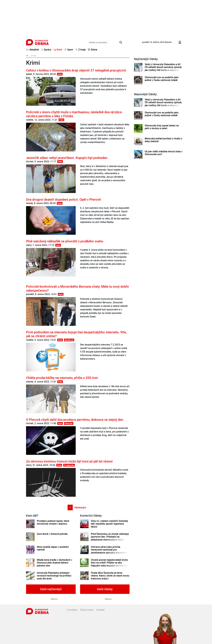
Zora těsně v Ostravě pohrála (52, 534)
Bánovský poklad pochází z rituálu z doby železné (163, 140)
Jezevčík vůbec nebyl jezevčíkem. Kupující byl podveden (67, 158)
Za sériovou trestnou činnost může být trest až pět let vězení (69, 461)
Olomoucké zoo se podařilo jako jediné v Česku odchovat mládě (162, 79)
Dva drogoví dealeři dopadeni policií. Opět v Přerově (63, 199)
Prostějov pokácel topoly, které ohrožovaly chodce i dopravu (53, 522)
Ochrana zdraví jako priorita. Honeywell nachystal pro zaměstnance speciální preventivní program (109, 551)
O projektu (72, 610)
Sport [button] (69, 50)
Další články (105, 589)
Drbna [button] (93, 50)
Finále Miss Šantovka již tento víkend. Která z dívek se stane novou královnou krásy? (110, 576)
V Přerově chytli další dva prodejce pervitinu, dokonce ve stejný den (75, 420)
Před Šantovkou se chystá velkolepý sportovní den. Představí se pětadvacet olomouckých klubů (110, 537)
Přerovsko (69, 423)
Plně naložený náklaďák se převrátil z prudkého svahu (65, 241)
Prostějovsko (69, 465)
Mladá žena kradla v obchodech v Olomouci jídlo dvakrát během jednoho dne (54, 563)
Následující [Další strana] (80, 507)
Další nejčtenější (51, 589)
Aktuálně (32, 50)
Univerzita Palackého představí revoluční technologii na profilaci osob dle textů (54, 576)
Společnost (69, 340)
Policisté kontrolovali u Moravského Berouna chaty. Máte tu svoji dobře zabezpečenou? (77, 288)
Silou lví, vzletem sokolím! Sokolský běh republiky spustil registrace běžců (109, 524)
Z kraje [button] (80, 50)
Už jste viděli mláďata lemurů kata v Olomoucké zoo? (164, 153)
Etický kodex (87, 610)
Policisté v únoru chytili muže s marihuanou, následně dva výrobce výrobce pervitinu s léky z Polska (74, 114)
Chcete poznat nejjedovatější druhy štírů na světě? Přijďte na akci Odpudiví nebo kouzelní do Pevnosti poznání (110, 564)
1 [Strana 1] (70, 507)
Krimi (58, 50)
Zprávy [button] (46, 50)
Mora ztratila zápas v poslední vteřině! (53, 548)
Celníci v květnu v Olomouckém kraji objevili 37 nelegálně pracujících (76, 70)
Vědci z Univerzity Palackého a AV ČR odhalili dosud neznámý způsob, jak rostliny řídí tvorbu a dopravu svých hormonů (163, 69)
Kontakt (100, 610)
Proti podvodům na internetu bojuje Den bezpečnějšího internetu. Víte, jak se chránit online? (76, 334)
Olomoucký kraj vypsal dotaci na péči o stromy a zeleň (162, 127)
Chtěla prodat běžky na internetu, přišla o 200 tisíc (62, 378)
